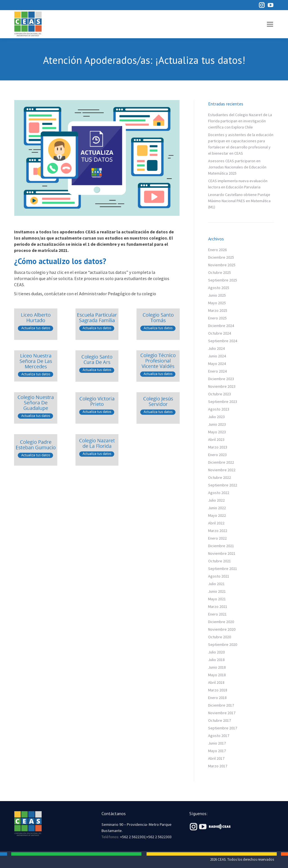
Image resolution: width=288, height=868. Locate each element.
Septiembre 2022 (223, 485)
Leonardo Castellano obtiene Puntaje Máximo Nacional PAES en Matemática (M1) (239, 201)
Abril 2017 (216, 758)
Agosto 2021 (219, 576)
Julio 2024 (216, 348)
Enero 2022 (217, 538)
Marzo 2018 (218, 690)
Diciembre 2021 (221, 546)
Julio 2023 (216, 417)
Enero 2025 (217, 318)
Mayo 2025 (217, 303)
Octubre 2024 (220, 333)
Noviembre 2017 (222, 713)
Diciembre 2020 (221, 622)
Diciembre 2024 (221, 326)
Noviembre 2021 (222, 553)
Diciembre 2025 (221, 257)
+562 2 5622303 (159, 837)
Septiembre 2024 (223, 341)
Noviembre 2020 (222, 629)
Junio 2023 (217, 424)
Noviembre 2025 (222, 265)
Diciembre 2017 (221, 705)
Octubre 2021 (220, 561)
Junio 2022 (217, 508)
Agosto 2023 (219, 409)
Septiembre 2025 (223, 280)
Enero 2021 (217, 614)
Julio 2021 (216, 584)
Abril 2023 (216, 439)
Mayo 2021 (217, 599)
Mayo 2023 (217, 432)
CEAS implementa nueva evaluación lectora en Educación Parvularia (238, 184)
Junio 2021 (217, 591)
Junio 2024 (217, 356)
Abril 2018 (216, 682)
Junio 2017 (217, 743)
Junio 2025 (217, 295)
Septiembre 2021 (223, 569)
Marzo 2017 (218, 766)
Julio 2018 (216, 660)
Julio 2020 (216, 652)
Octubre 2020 (220, 637)
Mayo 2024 (217, 364)
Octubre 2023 (220, 394)
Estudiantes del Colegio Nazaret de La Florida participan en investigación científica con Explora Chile (240, 121)
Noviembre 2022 (222, 470)
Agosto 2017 (219, 736)
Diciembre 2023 (221, 379)
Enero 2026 (217, 250)
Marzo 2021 (218, 607)
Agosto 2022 (219, 493)
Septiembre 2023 (223, 402)
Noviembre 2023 (222, 386)
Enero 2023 (217, 455)
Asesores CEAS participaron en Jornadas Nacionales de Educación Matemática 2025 (237, 167)
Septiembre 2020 (223, 644)
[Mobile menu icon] (270, 24)
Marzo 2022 (218, 531)
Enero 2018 (217, 698)
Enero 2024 (217, 371)
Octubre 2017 (220, 720)
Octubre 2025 (220, 272)
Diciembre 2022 (221, 462)
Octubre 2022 (220, 477)
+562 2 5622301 (133, 837)
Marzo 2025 (218, 310)
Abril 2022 (216, 523)
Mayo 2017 (217, 751)
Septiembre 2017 (223, 728)
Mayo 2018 (217, 675)
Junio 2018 (217, 667)
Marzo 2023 (218, 447)
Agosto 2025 (219, 288)
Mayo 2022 (217, 515)
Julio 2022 (216, 500)
